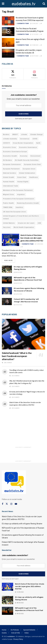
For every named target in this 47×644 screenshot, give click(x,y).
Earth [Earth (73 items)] (38, 143)
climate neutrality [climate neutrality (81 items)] (10, 139)
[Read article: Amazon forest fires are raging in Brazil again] (8, 42)
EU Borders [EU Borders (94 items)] (7, 160)
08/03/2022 (18, 272)
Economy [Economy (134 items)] (24, 156)
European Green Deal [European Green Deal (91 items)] (32, 164)
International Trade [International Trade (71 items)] (11, 186)
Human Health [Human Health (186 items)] (9, 182)
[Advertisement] (24, 429)
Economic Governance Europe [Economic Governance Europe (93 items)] (15, 152)
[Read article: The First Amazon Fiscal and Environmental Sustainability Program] (8, 32)
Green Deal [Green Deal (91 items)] (22, 177)
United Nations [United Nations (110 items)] (9, 223)
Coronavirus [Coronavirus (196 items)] (25, 139)
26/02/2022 (18, 294)
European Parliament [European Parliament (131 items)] (11, 169)
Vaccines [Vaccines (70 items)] (7, 227)
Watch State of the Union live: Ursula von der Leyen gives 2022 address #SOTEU (32, 238)
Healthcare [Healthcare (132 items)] (34, 177)
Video (27, 633)
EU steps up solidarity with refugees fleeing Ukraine (22, 524)
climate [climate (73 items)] (24, 135)
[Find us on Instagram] (11, 504)
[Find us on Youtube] (16, 504)
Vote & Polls (16, 633)
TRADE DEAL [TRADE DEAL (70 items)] (8, 207)
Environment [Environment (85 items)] (35, 156)
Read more (10, 260)
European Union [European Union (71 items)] (29, 169)
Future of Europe (8, 237)
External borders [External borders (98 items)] (10, 173)
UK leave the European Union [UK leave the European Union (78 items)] (15, 212)
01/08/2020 (34, 45)
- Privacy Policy (18, 639)
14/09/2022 (39, 244)
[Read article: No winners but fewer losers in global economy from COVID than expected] (8, 21)
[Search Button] (44, 4)
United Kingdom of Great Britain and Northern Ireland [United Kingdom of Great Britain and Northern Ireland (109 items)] (21, 217)
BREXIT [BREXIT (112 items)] (15, 135)
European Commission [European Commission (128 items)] (12, 164)
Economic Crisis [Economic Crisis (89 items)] (10, 147)
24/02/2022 (18, 305)
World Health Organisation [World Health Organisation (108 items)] (24, 227)
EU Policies (15, 630)
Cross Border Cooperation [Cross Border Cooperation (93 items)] (23, 143)
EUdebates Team (23, 24)
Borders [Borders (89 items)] (6, 135)
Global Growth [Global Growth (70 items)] (9, 177)
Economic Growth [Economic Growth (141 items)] (10, 156)
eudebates (11, 637)
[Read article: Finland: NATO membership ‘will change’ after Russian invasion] (7, 302)
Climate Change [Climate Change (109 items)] (36, 135)
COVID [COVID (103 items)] (35, 139)
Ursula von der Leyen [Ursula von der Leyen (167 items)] (26, 223)
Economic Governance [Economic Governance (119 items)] (28, 147)
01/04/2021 (34, 24)
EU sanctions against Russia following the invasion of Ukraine (29, 290)
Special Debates (29, 630)
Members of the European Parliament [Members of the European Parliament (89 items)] (18, 190)
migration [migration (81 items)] (21, 195)
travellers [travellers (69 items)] (19, 207)
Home (4, 630)
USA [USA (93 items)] (39, 223)
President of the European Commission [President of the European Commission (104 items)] (19, 199)
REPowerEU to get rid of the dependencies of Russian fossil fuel (28, 279)
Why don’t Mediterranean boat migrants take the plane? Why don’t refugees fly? (27, 382)
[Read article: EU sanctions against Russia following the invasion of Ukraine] (7, 291)
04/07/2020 (34, 56)
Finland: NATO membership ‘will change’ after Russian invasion (26, 300)
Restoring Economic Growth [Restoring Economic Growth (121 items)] (28, 203)
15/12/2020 (34, 34)
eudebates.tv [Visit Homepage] (23, 4)
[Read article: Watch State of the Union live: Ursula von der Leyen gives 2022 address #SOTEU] (11, 240)
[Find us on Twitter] (7, 504)
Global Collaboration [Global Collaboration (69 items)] (27, 173)
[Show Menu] (3, 4)
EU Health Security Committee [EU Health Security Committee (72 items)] (27, 160)
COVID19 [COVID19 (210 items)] (6, 143)
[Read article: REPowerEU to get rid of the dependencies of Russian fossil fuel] (7, 280)
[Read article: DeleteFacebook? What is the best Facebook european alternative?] (23, 334)
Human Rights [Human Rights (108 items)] (23, 182)
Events (4, 633)
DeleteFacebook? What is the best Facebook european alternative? (17, 356)
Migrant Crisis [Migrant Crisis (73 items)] (9, 195)
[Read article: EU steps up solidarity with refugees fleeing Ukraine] (7, 269)
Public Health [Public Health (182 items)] (8, 203)
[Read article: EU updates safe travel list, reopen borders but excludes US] (8, 53)
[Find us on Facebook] (3, 504)
